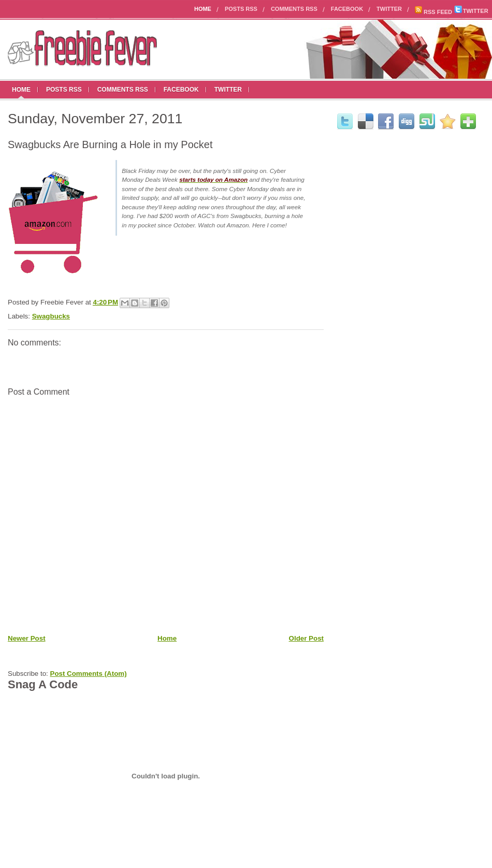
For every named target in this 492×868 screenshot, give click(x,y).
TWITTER (471, 11)
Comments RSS (294, 9)
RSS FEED (433, 12)
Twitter (389, 9)
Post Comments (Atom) (89, 674)
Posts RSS (241, 9)
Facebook (347, 9)
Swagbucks (51, 316)
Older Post (306, 638)
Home (203, 9)
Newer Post (27, 638)
